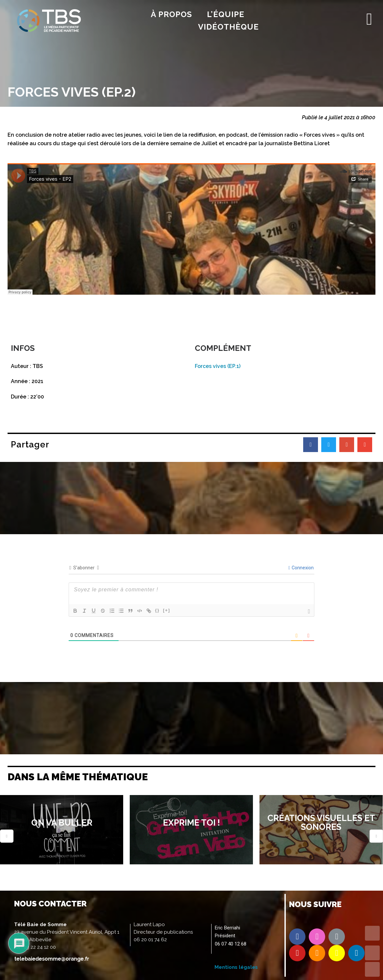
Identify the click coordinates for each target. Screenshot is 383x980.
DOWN (372, 969)
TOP (372, 933)
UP (372, 953)
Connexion (301, 568)
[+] (167, 610)
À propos (171, 14)
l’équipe (226, 14)
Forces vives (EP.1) (218, 366)
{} (157, 610)
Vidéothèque (228, 27)
